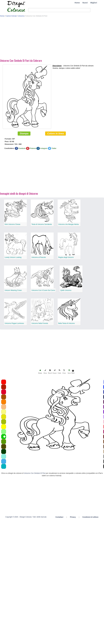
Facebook (22, 148)
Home (77, 3)
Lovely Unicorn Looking (13, 257)
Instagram (44, 148)
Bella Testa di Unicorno (67, 323)
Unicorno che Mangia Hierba (68, 224)
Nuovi (85, 3)
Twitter (54, 148)
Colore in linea (55, 133)
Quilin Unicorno (66, 290)
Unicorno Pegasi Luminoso (14, 323)
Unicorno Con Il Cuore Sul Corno (43, 290)
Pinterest (33, 148)
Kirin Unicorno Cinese (12, 224)
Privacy (73, 517)
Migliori (94, 3)
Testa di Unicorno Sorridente (42, 224)
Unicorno (21, 16)
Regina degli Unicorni (66, 257)
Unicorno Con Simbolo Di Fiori (35, 473)
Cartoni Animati (11, 16)
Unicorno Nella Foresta (40, 323)
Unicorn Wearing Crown (13, 290)
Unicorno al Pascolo (39, 257)
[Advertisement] (50, 39)
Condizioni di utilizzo (90, 517)
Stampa (24, 133)
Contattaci (59, 517)
